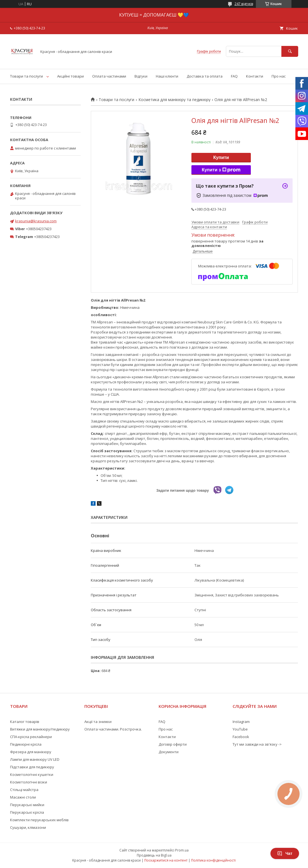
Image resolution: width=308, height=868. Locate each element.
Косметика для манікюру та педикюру (174, 100)
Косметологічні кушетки (32, 774)
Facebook (241, 737)
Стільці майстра (24, 790)
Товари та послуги (26, 76)
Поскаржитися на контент (166, 860)
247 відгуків (244, 4)
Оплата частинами (109, 76)
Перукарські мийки (27, 805)
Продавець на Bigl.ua (154, 855)
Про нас (279, 76)
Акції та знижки (98, 722)
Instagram (241, 722)
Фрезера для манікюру (31, 752)
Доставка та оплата (205, 76)
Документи (169, 752)
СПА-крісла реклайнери (31, 737)
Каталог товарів (25, 722)
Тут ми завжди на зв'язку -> (257, 744)
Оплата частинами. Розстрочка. (113, 729)
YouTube (240, 729)
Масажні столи (23, 797)
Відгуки (141, 76)
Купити (221, 158)
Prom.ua (182, 850)
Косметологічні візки (29, 782)
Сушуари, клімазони (28, 827)
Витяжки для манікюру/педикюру (40, 729)
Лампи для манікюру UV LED (35, 759)
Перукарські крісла (27, 812)
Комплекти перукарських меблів (39, 820)
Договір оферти (173, 744)
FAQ (234, 76)
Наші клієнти (167, 76)
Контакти (255, 76)
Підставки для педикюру (32, 767)
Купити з (221, 170)
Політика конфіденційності (213, 860)
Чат (285, 853)
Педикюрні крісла (26, 744)
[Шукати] (290, 51)
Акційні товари (70, 76)
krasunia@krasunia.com (36, 221)
